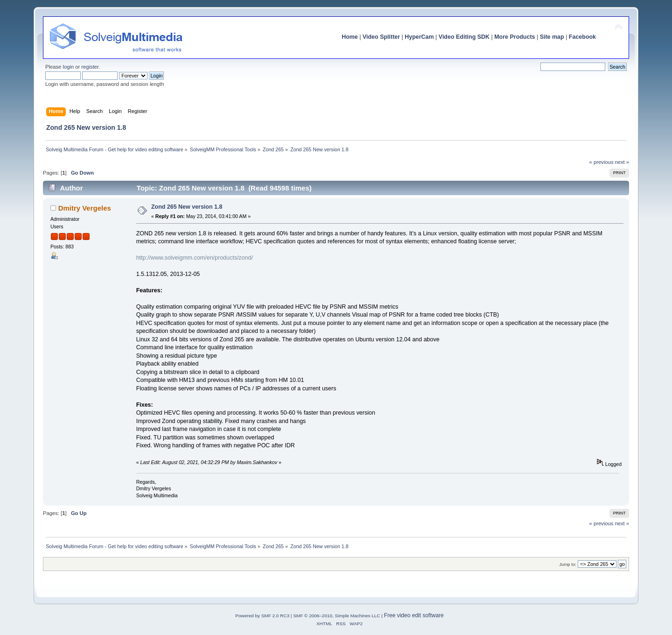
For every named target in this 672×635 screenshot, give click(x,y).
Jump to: (568, 564)
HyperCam (419, 37)
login (68, 67)
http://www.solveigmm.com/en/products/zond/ (195, 258)
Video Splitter (381, 37)
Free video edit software (414, 615)
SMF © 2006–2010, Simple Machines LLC (336, 616)
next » (622, 162)
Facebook (582, 37)
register (90, 67)
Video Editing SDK (464, 37)
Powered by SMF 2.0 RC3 (262, 616)
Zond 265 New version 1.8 (187, 207)
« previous (602, 162)
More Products (514, 37)
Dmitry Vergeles (85, 208)
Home (350, 37)
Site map (552, 37)
